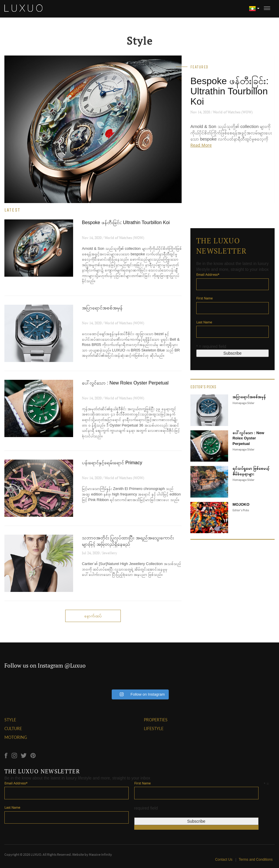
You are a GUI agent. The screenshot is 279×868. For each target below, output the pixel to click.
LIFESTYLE (154, 728)
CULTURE (13, 728)
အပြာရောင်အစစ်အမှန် (102, 308)
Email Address (208, 274)
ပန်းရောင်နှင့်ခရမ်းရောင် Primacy (112, 463)
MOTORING (16, 737)
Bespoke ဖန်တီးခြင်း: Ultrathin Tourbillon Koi (229, 91)
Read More (201, 145)
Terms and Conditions (256, 860)
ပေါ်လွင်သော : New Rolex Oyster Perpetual (125, 383)
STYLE (10, 720)
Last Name (204, 322)
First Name (204, 298)
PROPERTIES (156, 720)
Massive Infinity (100, 854)
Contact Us (224, 860)
